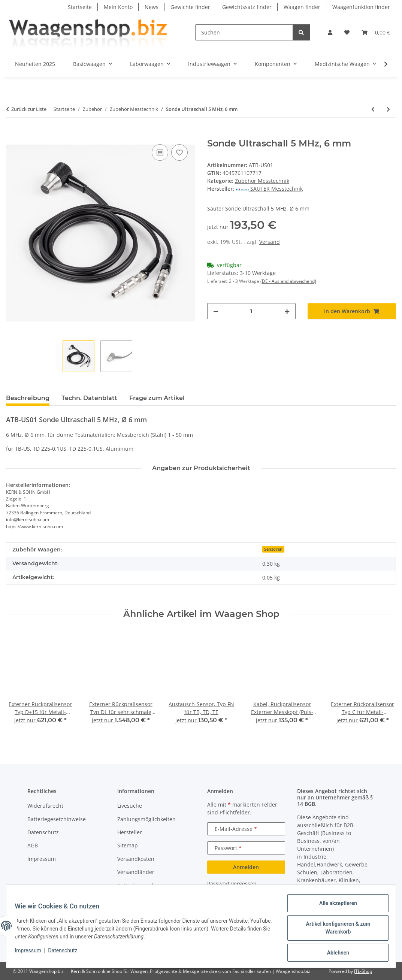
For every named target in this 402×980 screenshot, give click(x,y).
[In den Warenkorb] (12, 134)
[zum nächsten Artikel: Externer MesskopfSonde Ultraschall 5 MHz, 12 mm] (388, 109)
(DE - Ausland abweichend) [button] (288, 281)
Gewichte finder (190, 7)
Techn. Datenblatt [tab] (89, 398)
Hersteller (130, 832)
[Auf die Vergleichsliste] (160, 152)
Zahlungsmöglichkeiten (146, 819)
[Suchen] (244, 32)
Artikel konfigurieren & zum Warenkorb (335, 930)
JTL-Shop (363, 971)
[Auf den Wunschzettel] (179, 152)
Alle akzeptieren (334, 907)
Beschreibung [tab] (28, 398)
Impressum (31, 953)
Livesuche (130, 806)
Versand (270, 242)
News (152, 7)
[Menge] (251, 311)
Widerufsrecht (45, 806)
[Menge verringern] (216, 311)
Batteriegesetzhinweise (57, 819)
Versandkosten (136, 859)
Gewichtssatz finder (247, 7)
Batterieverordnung (142, 885)
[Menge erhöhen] (287, 311)
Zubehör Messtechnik (262, 181)
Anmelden (246, 867)
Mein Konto (118, 7)
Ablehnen (334, 953)
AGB (33, 845)
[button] (330, 32)
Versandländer (136, 872)
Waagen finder (302, 7)
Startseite (80, 7)
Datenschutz (66, 953)
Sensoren (273, 549)
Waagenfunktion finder (361, 7)
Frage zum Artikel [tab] (157, 398)
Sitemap (128, 845)
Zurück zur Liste (29, 109)
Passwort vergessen (232, 884)
